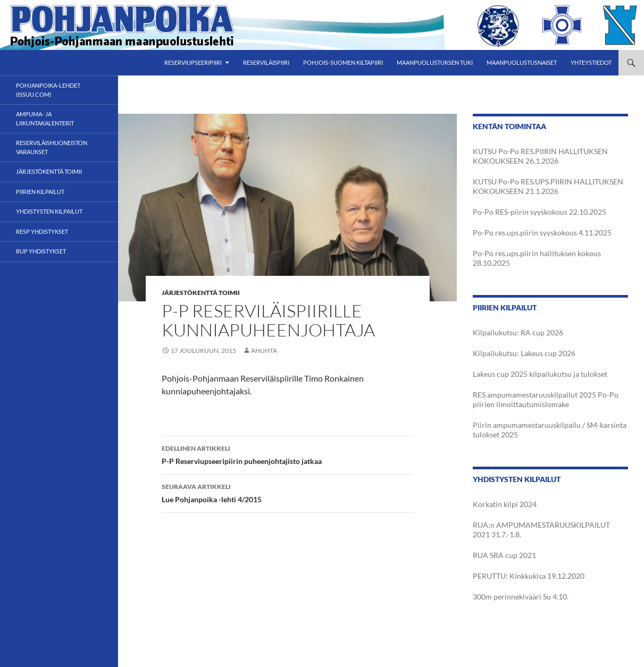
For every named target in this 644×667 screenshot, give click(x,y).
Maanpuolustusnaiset (522, 62)
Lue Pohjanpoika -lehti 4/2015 (288, 492)
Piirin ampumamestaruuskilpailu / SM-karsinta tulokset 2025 (550, 430)
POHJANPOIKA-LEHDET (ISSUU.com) (48, 90)
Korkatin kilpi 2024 (505, 504)
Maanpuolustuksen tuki (435, 62)
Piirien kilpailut (40, 192)
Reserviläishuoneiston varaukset (52, 147)
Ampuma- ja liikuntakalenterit (45, 119)
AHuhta (264, 351)
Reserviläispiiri (266, 62)
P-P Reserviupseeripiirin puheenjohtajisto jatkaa (288, 454)
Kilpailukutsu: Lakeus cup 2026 (524, 353)
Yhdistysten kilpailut (49, 211)
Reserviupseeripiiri (193, 62)
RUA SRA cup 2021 (504, 555)
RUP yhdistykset (41, 251)
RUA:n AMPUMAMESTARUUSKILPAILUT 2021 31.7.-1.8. (541, 530)
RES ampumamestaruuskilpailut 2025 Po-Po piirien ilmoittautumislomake (546, 399)
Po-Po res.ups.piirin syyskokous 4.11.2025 (542, 233)
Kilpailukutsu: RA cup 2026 (518, 332)
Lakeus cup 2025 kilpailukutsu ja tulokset (540, 374)
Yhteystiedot (591, 62)
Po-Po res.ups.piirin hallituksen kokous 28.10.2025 (537, 258)
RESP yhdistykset (42, 231)
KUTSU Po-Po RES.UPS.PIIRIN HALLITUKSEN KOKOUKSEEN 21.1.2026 (548, 186)
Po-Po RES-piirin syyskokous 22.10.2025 (540, 212)
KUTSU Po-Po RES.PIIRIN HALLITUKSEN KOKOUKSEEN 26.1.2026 (540, 156)
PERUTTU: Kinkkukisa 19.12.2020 (529, 576)
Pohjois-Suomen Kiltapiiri (343, 62)
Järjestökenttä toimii (201, 293)
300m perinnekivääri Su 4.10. (521, 597)
